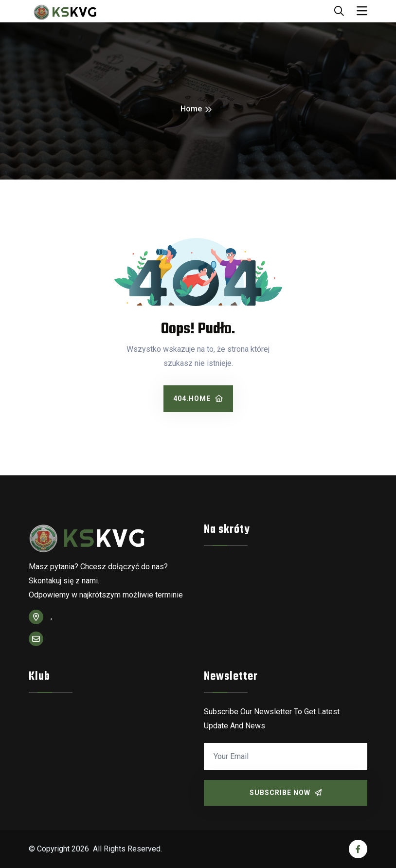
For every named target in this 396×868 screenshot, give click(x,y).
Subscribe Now (286, 793)
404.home (198, 398)
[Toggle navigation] (362, 11)
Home (191, 109)
